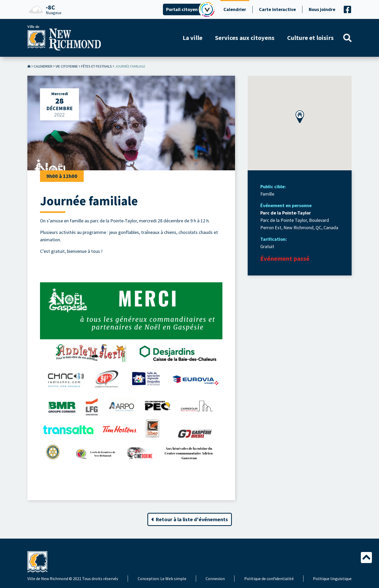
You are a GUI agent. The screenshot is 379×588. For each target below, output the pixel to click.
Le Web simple (173, 579)
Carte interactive (277, 9)
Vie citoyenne (67, 66)
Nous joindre (322, 9)
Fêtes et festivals (96, 66)
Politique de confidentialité (269, 579)
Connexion (215, 579)
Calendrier (235, 9)
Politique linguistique (332, 579)
